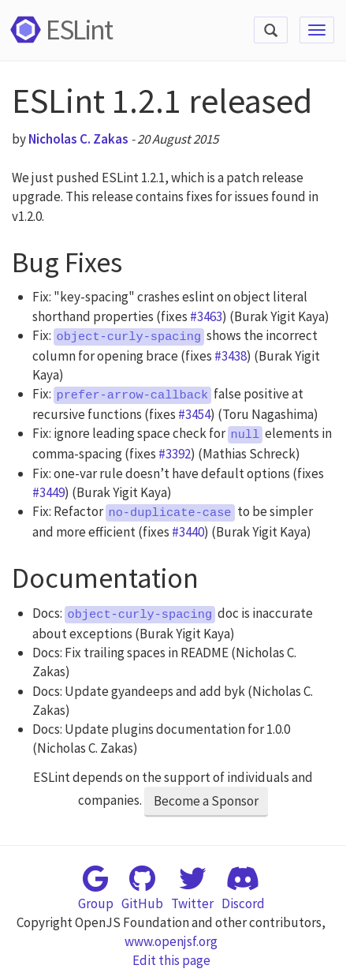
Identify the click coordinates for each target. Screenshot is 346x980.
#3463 (206, 316)
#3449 (48, 492)
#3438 (231, 356)
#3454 (194, 414)
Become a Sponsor (206, 801)
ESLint (59, 30)
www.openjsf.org (171, 941)
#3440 (188, 532)
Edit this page (171, 960)
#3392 (175, 454)
